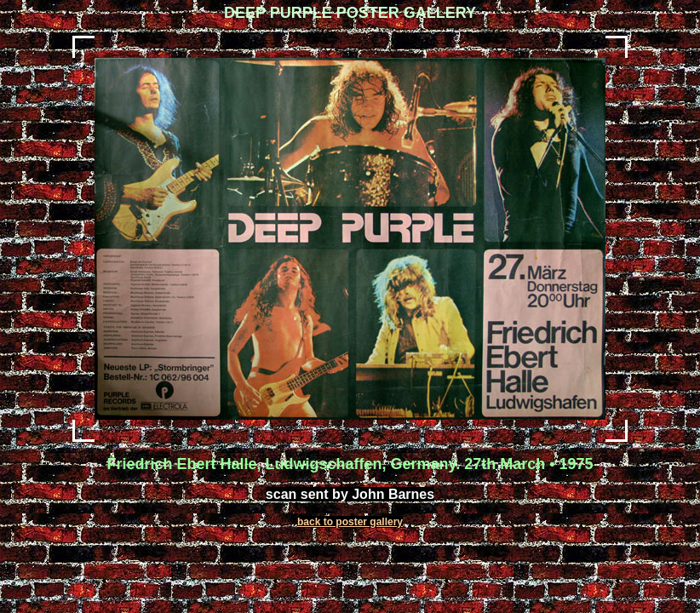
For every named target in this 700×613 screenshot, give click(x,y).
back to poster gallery (350, 522)
